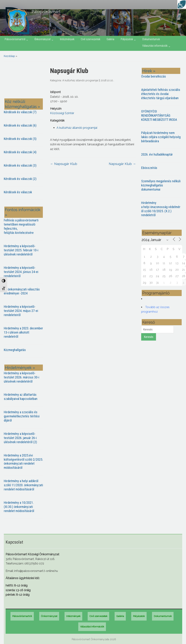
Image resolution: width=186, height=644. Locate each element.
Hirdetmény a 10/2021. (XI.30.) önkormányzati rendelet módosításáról (19, 507)
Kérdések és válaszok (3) (20, 165)
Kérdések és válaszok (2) (20, 179)
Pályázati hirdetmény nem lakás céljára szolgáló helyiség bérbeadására (161, 137)
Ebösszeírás (149, 168)
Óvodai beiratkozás (154, 76)
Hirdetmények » (20, 368)
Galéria (110, 39)
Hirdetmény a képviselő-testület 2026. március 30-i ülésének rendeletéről (22, 377)
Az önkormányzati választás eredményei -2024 (22, 291)
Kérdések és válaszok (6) (20, 125)
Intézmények (67, 39)
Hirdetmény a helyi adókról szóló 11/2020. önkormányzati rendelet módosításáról (23, 485)
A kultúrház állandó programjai (80, 80)
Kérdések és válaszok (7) (20, 112)
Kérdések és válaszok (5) (20, 139)
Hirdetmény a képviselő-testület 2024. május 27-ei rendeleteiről (21, 311)
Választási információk (155, 46)
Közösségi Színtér (62, 113)
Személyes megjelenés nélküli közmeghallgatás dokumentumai (161, 185)
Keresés (149, 337)
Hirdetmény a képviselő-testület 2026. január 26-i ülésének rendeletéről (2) (20, 438)
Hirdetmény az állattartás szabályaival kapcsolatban (21, 397)
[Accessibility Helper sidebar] (182, 4)
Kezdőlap (9, 56)
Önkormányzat (43, 39)
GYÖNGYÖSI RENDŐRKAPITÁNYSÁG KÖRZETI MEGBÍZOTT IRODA (159, 115)
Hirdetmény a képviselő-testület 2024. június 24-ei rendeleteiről (21, 272)
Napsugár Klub (64, 164)
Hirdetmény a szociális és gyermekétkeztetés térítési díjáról (22, 416)
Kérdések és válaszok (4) (20, 152)
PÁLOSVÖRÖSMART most (24, 81)
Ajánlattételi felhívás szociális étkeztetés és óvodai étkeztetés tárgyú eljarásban (161, 94)
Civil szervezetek (91, 39)
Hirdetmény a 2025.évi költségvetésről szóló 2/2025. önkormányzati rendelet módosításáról (23, 462)
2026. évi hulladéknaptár (157, 154)
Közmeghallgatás (15, 350)
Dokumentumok (151, 39)
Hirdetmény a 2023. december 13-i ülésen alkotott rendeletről (23, 332)
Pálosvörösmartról (15, 39)
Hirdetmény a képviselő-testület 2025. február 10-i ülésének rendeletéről (21, 250)
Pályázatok (127, 39)
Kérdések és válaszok (18, 192)
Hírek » (149, 71)
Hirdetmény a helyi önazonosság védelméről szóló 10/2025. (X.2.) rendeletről (161, 209)
